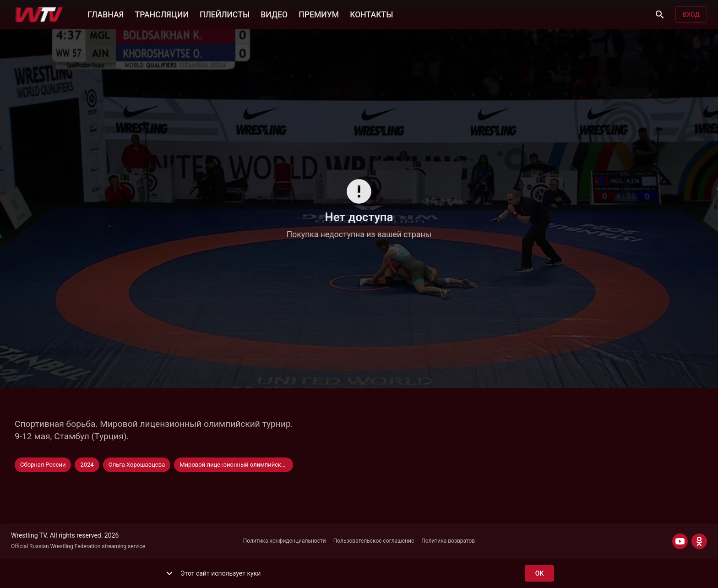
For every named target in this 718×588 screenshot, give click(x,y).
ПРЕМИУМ (319, 14)
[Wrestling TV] (39, 15)
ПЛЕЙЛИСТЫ (225, 14)
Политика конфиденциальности (285, 541)
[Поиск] (660, 15)
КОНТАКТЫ (371, 14)
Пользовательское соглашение (374, 541)
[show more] (169, 573)
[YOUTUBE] (680, 541)
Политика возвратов (448, 541)
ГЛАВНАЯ (106, 14)
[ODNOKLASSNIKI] (699, 541)
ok (539, 574)
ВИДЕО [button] (274, 14)
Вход (691, 15)
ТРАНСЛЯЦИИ (161, 14)
